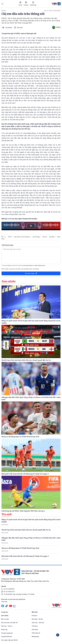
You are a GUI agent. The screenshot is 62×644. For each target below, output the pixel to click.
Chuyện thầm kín (7, 636)
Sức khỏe (35, 630)
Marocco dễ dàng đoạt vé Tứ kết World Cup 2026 (20, 548)
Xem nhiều (5, 616)
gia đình (52, 237)
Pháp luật (4, 630)
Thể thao (35, 626)
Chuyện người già (7, 633)
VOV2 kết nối (36, 633)
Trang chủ (5, 612)
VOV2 (10, 237)
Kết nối (4, 11)
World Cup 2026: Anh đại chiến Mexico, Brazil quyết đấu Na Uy (26, 530)
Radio (20, 4)
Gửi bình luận (31, 273)
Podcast (26, 4)
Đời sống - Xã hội (37, 619)
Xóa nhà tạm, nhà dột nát (9, 623)
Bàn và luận (5, 619)
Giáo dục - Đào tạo (38, 623)
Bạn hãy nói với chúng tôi (22, 237)
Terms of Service (38, 265)
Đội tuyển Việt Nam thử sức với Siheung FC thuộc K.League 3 (25, 556)
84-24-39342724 (9, 592)
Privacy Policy (29, 265)
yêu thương (36, 237)
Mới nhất (35, 612)
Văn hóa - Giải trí (7, 626)
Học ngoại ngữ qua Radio (9, 640)
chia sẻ (45, 237)
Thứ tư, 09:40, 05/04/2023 (52, 11)
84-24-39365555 (9, 589)
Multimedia (33, 4)
